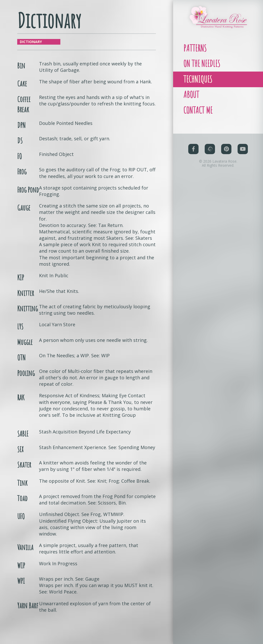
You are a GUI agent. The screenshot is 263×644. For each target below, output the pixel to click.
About (192, 101)
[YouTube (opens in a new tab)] (243, 158)
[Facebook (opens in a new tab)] (193, 158)
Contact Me (200, 119)
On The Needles (204, 67)
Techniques (200, 84)
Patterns (196, 49)
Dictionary (31, 42)
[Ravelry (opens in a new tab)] (210, 158)
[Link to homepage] (218, 17)
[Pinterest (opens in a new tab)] (226, 158)
